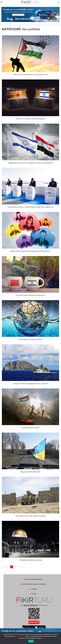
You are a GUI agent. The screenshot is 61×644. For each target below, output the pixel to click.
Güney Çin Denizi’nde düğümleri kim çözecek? (31, 384)
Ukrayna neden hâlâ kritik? (30, 472)
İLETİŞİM (34, 589)
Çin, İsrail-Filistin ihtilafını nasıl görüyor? (31, 295)
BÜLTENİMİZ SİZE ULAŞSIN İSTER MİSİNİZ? (34, 584)
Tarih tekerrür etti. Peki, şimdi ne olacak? (31, 516)
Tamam (31, 641)
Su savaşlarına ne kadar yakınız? (30, 339)
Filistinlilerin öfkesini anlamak (30, 560)
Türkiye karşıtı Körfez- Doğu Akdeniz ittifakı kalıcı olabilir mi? (31, 207)
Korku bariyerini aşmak (31, 428)
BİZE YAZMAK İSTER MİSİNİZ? (34, 579)
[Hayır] (59, 638)
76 (16, 567)
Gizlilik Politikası (20, 636)
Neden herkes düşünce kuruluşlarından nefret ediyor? (31, 251)
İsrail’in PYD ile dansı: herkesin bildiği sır (30, 119)
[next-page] (20, 567)
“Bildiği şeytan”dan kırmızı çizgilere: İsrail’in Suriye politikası (30, 163)
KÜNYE (34, 594)
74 (7, 567)
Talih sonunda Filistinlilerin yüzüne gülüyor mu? (31, 75)
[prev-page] (3, 567)
